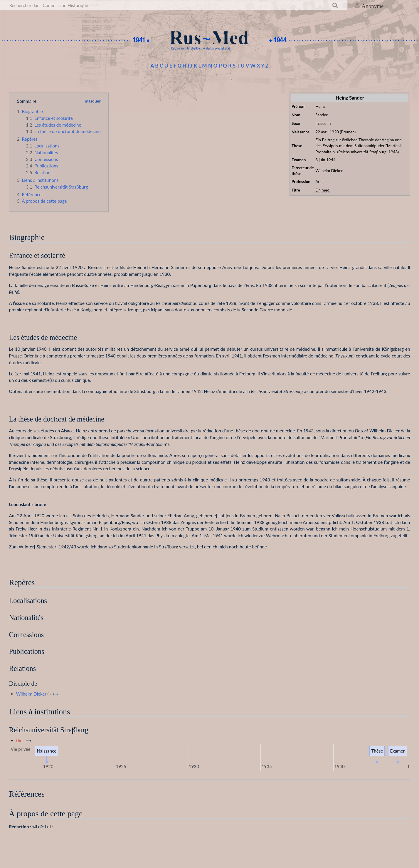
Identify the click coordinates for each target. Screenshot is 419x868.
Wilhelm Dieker (31, 694)
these (22, 741)
